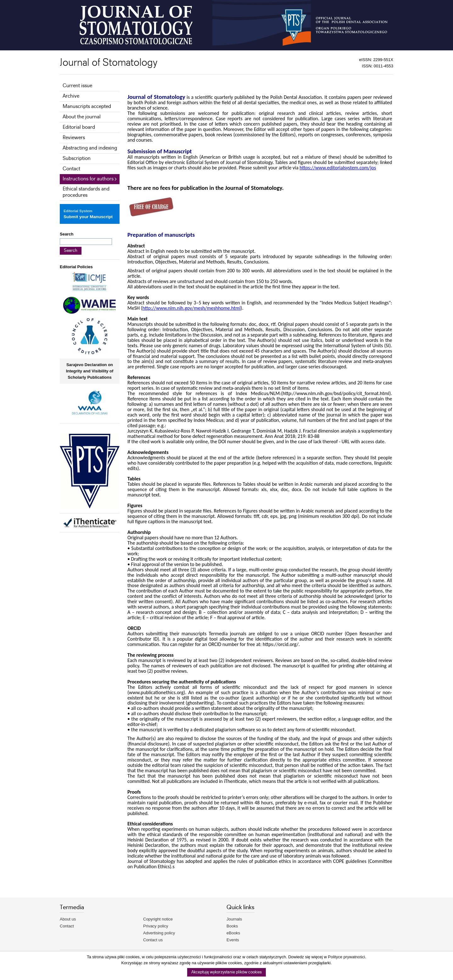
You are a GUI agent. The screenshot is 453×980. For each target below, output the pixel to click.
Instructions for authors (88, 179)
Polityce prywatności (347, 957)
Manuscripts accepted (87, 107)
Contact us (153, 940)
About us (68, 919)
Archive (71, 96)
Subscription (77, 159)
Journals (234, 919)
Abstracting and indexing (90, 148)
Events (233, 940)
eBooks (233, 933)
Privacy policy (156, 926)
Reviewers (74, 138)
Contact (71, 169)
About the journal (82, 117)
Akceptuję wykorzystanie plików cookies (226, 972)
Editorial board (79, 127)
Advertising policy (159, 933)
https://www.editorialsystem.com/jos (338, 168)
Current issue (77, 86)
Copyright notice (158, 919)
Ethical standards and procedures (86, 192)
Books (232, 926)
